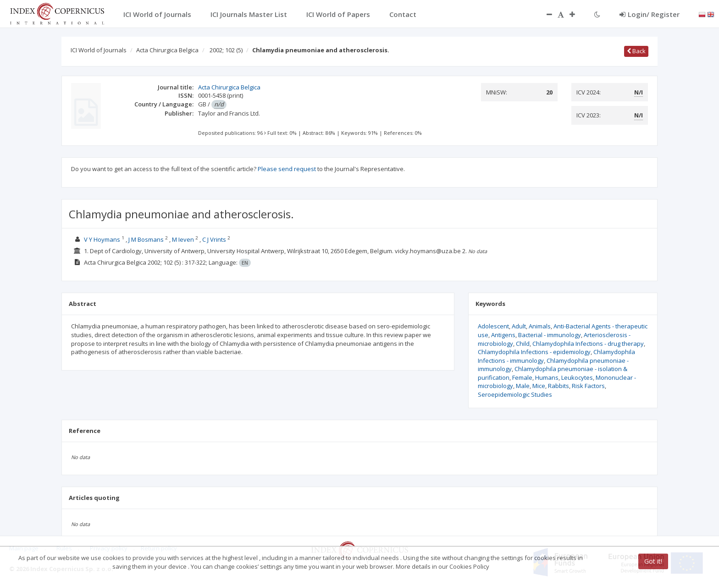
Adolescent (493, 326)
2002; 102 (226, 50)
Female (522, 377)
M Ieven (183, 239)
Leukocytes (577, 377)
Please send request (287, 169)
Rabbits (559, 386)
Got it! (653, 561)
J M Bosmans (146, 239)
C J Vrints (214, 239)
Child (523, 344)
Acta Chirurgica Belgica (167, 50)
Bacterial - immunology (550, 335)
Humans (547, 377)
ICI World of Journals (99, 50)
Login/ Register (650, 14)
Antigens (503, 335)
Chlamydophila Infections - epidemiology (534, 352)
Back (636, 51)
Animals (540, 326)
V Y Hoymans (102, 239)
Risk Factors (588, 386)
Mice (539, 386)
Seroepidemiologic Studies (515, 394)
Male (523, 386)
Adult (519, 326)
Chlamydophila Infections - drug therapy (588, 344)
